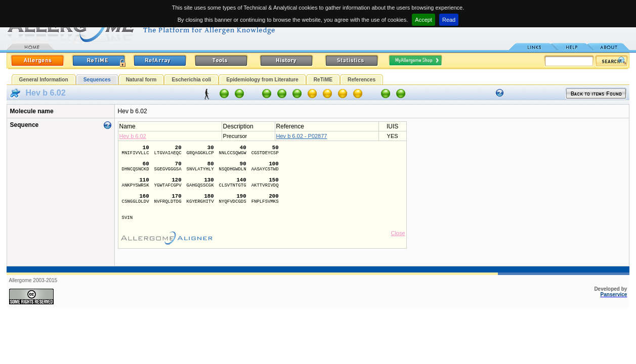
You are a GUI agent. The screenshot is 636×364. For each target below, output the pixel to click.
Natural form (141, 80)
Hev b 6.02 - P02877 (302, 136)
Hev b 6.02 (133, 136)
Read (449, 20)
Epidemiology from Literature (262, 80)
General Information (44, 80)
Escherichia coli (191, 80)
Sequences (97, 80)
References (362, 80)
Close (398, 233)
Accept (423, 20)
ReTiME (323, 80)
